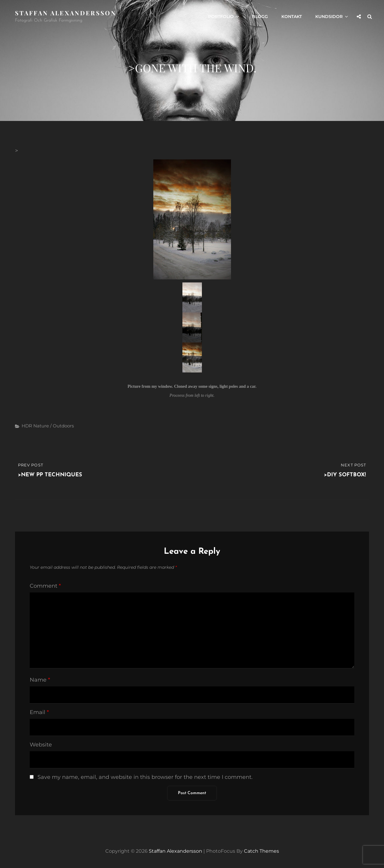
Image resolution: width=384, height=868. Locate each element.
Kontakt (292, 17)
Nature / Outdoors (54, 426)
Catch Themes (261, 851)
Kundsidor (332, 17)
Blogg (260, 17)
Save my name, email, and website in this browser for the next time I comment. (145, 777)
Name (40, 680)
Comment (45, 586)
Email (39, 712)
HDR (27, 426)
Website (41, 745)
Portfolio (224, 17)
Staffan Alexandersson (66, 13)
